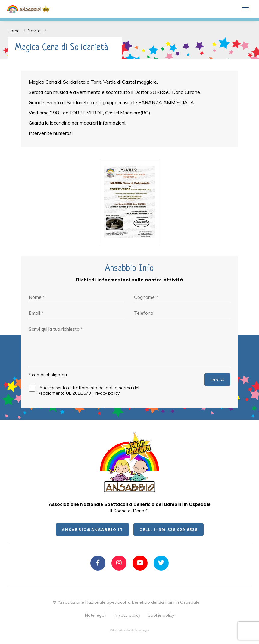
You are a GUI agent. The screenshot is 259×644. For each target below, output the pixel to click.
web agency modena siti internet (130, 630)
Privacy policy (106, 393)
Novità (34, 31)
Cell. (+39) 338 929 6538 (169, 529)
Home (14, 31)
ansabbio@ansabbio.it (92, 529)
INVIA (217, 380)
